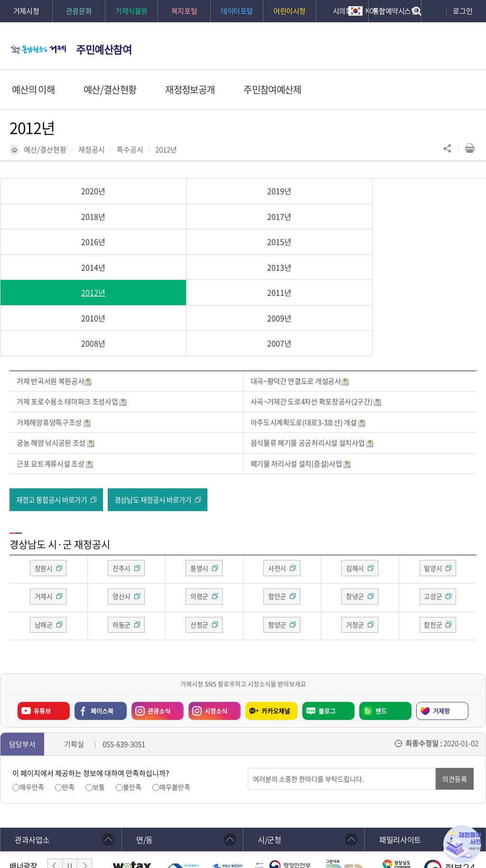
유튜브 (42, 636)
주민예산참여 (104, 49)
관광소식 (159, 636)
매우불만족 (175, 713)
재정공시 (92, 149)
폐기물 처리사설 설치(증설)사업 (301, 387)
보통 (99, 713)
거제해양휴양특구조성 (54, 346)
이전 (55, 792)
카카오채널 (276, 636)
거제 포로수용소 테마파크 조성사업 (72, 326)
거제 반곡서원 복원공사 (54, 305)
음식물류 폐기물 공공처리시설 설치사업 (312, 367)
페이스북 (102, 636)
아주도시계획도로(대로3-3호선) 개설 (308, 346)
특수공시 (130, 149)
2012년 (166, 149)
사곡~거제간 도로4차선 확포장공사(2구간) (316, 326)
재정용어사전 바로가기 (462, 844)
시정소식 (216, 636)
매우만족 (32, 713)
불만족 (132, 713)
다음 (84, 792)
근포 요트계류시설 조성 (55, 387)
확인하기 (223, 840)
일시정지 (70, 792)
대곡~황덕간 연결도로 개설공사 (300, 305)
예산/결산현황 (45, 149)
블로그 (327, 636)
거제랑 (441, 636)
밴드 (381, 636)
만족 (68, 713)
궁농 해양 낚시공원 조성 (56, 367)
